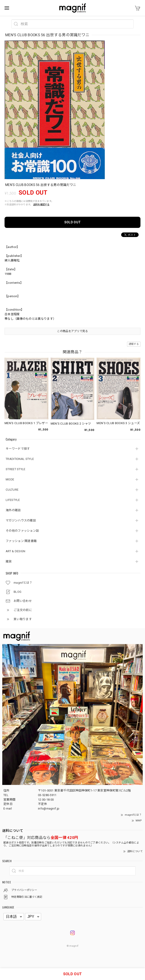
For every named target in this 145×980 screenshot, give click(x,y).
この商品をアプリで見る (72, 331)
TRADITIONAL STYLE (20, 459)
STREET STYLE (16, 469)
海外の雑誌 (13, 510)
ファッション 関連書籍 (21, 541)
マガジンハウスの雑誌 (21, 520)
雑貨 (9, 561)
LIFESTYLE (13, 500)
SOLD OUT (72, 222)
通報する (134, 344)
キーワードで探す (18, 449)
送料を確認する (41, 205)
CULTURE (12, 490)
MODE (10, 479)
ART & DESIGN (16, 551)
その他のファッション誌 (22, 531)
